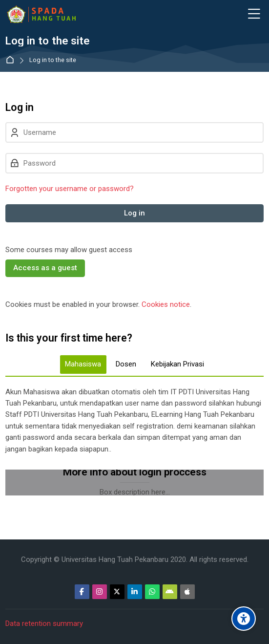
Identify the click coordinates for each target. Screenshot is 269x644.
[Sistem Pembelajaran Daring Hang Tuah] (41, 14)
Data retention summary (44, 623)
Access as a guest (45, 268)
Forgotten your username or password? (70, 189)
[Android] (170, 592)
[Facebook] (82, 592)
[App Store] (187, 592)
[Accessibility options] (244, 619)
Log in (134, 213)
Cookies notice (166, 304)
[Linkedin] (135, 592)
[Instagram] (100, 592)
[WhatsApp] (152, 592)
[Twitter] (117, 592)
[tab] (83, 365)
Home (12, 60)
